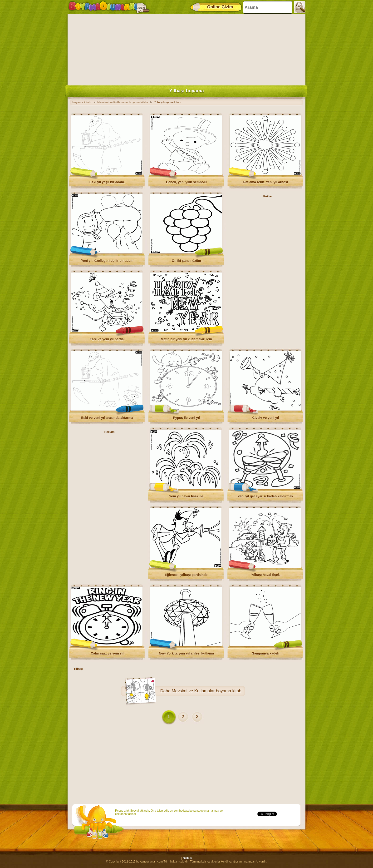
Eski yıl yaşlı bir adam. (107, 182)
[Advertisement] (186, 49)
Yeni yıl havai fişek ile (186, 496)
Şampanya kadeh (265, 653)
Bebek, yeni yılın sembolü (186, 182)
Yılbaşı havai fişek (265, 575)
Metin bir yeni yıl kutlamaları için (186, 339)
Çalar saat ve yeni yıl (107, 653)
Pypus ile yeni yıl (186, 418)
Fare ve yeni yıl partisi (107, 339)
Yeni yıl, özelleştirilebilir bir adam (107, 261)
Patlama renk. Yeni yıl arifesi (265, 182)
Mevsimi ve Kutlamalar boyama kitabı (207, 691)
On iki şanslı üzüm (186, 261)
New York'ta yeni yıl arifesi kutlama (186, 653)
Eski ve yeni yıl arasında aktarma (107, 418)
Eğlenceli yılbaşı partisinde (186, 575)
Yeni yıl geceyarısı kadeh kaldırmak (265, 496)
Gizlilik (187, 858)
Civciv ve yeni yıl (265, 418)
